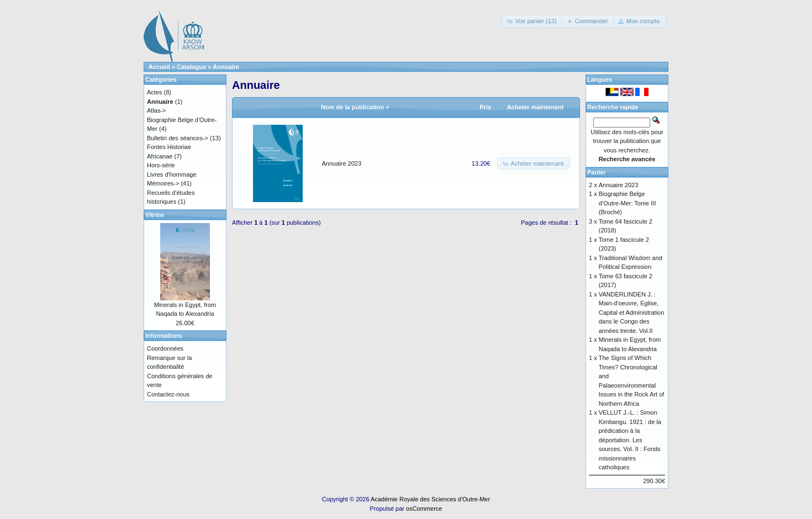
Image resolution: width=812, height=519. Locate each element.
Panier (597, 172)
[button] (532, 21)
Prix (485, 107)
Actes (155, 92)
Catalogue (191, 67)
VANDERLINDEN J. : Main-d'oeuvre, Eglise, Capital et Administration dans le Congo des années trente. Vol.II (632, 313)
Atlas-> (157, 110)
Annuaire (226, 67)
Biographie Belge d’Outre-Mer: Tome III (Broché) (628, 203)
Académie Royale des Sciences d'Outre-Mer (430, 499)
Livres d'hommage (172, 174)
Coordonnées (165, 348)
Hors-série (161, 165)
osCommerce (424, 509)
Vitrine (155, 215)
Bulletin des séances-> (178, 138)
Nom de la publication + (355, 107)
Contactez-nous (168, 394)
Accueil (159, 67)
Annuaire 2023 (342, 163)
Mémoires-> (163, 183)
